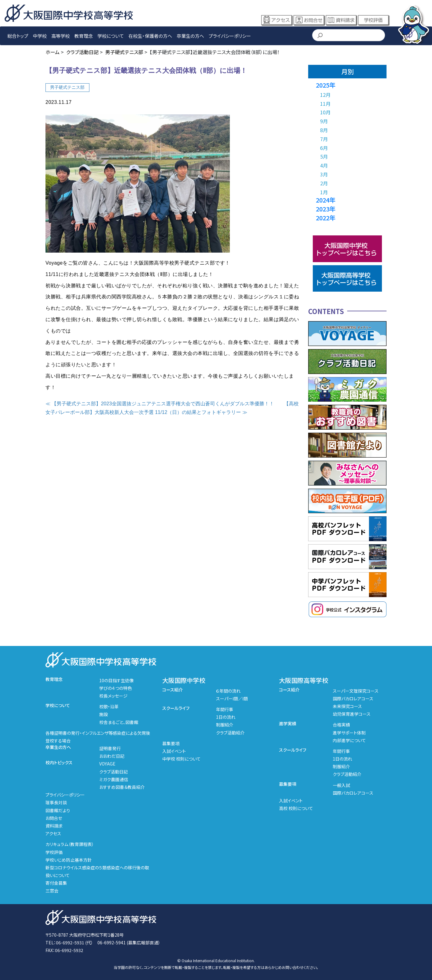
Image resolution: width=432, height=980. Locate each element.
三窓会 (52, 891)
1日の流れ (226, 717)
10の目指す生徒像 (116, 680)
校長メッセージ (113, 696)
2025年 (326, 85)
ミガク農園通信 (114, 779)
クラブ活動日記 (114, 772)
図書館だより (58, 810)
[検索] (348, 36)
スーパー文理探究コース (356, 691)
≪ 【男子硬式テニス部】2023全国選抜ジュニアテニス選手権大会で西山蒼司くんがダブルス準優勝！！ (160, 404)
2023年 (326, 209)
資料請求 (341, 20)
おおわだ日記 (112, 756)
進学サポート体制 (349, 733)
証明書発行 (110, 748)
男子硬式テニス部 (67, 87)
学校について (111, 36)
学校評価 (373, 20)
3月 (324, 174)
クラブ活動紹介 (230, 733)
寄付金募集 (56, 883)
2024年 (326, 200)
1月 (324, 192)
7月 (324, 139)
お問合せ (309, 20)
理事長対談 (56, 802)
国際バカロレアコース (353, 699)
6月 (324, 148)
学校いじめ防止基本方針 (69, 860)
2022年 (326, 218)
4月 (324, 165)
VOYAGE (107, 764)
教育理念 (84, 36)
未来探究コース (347, 706)
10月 (325, 112)
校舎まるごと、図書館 (119, 722)
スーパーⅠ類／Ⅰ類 (232, 699)
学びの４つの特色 (116, 688)
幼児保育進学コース (352, 714)
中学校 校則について (181, 759)
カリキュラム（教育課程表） (70, 844)
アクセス (277, 20)
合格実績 (341, 725)
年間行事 (225, 709)
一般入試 (341, 785)
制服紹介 (225, 725)
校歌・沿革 (109, 706)
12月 (325, 95)
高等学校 (61, 36)
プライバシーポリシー (230, 36)
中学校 (40, 36)
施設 (104, 714)
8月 (324, 130)
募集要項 (171, 743)
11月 (325, 104)
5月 (324, 156)
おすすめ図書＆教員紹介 (122, 787)
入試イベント (174, 751)
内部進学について (349, 740)
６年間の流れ (228, 691)
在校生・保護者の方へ (150, 36)
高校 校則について (296, 808)
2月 (324, 183)
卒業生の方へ (190, 36)
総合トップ (18, 36)
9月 (324, 121)
